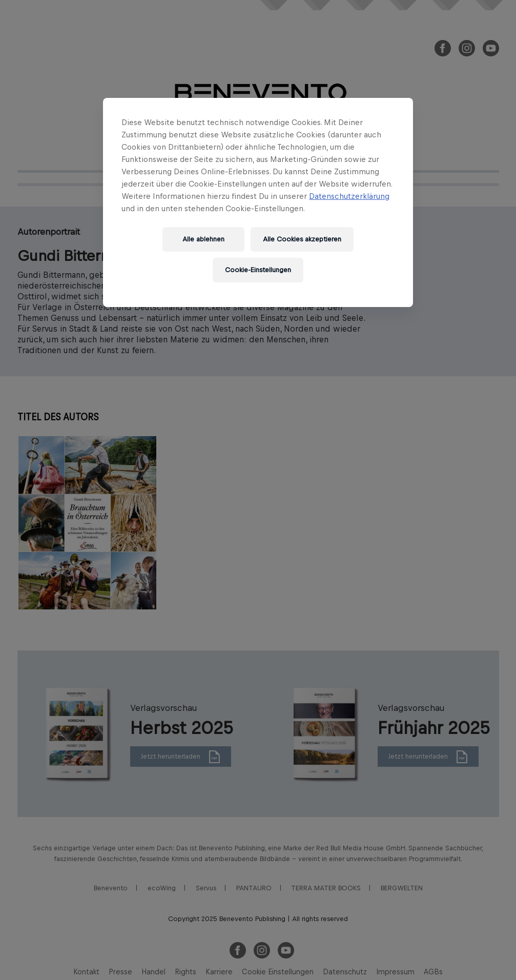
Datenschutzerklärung (349, 196)
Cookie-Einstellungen (258, 270)
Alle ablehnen (203, 239)
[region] (258, 202)
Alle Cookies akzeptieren (302, 239)
